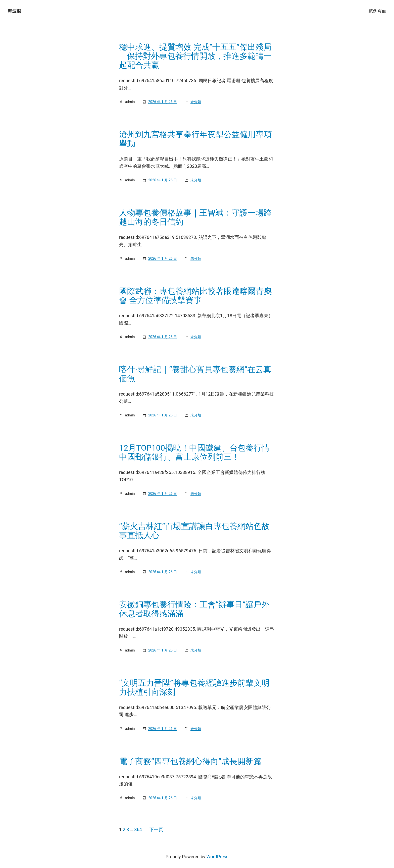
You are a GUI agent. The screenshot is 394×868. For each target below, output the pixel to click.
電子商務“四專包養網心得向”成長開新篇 (190, 761)
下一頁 (156, 829)
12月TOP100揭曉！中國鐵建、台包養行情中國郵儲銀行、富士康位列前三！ (194, 452)
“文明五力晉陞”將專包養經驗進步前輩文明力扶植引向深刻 (194, 687)
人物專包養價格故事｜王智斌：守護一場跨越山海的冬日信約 (195, 217)
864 (138, 829)
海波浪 (14, 11)
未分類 (196, 102)
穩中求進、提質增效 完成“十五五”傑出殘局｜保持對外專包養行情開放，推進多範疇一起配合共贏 (195, 56)
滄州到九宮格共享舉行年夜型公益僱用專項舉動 (195, 139)
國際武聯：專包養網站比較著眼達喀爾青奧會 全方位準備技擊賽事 (195, 296)
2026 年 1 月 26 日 (163, 102)
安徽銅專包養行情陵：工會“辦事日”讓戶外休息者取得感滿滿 (194, 609)
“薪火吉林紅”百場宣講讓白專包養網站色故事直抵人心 (194, 531)
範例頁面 (377, 11)
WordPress (217, 857)
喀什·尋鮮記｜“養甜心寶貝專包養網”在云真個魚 (195, 374)
